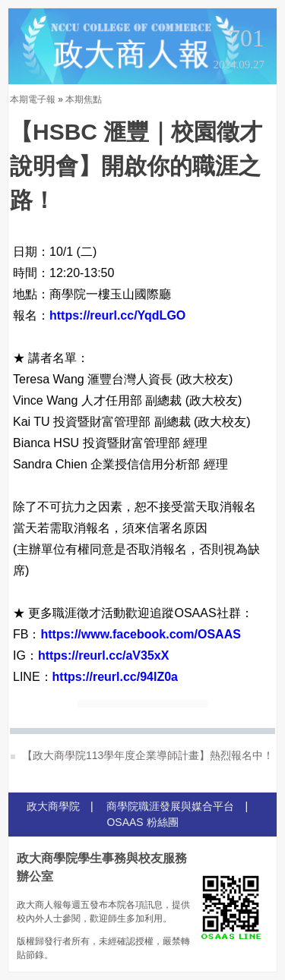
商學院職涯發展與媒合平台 (170, 806)
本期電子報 (33, 99)
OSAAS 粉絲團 (142, 822)
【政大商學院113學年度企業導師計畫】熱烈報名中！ (142, 755)
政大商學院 (53, 806)
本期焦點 (84, 99)
